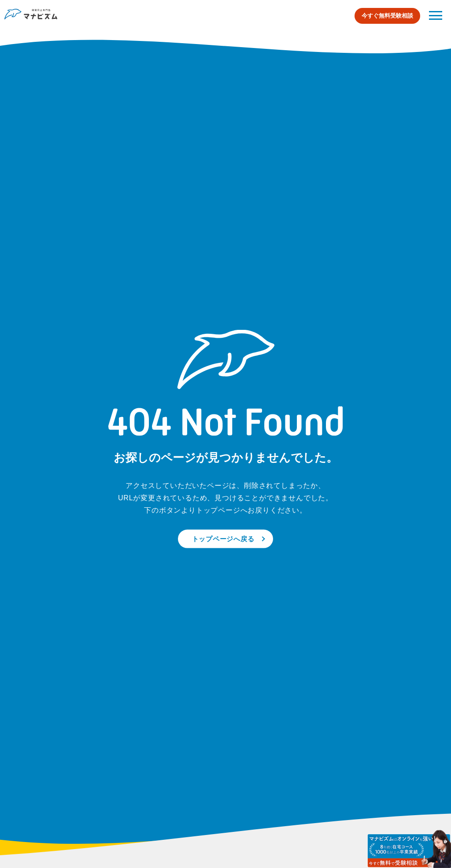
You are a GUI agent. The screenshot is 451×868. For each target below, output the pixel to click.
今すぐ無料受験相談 (387, 16)
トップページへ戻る (223, 538)
